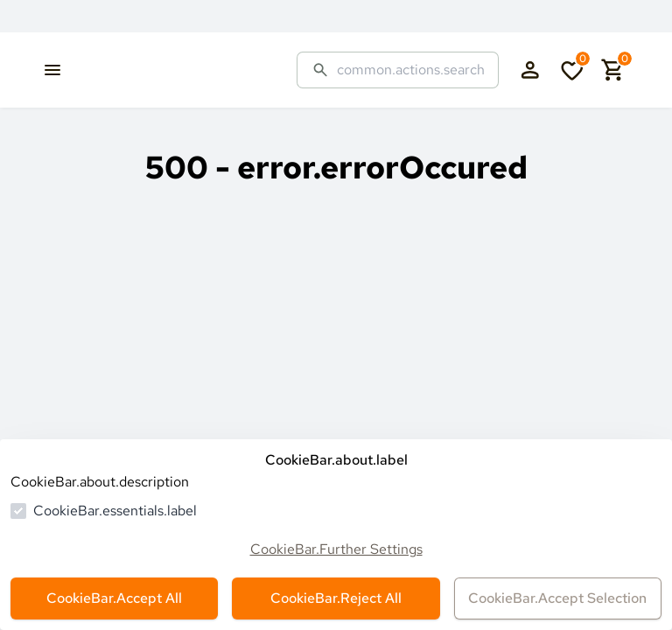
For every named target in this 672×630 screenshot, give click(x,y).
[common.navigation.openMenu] (52, 70)
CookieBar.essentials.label (115, 511)
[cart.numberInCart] (613, 70)
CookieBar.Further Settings (336, 549)
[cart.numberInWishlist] (572, 70)
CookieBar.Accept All (114, 598)
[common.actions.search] (411, 70)
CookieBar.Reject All (336, 598)
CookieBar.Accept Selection (557, 598)
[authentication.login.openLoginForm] (530, 70)
